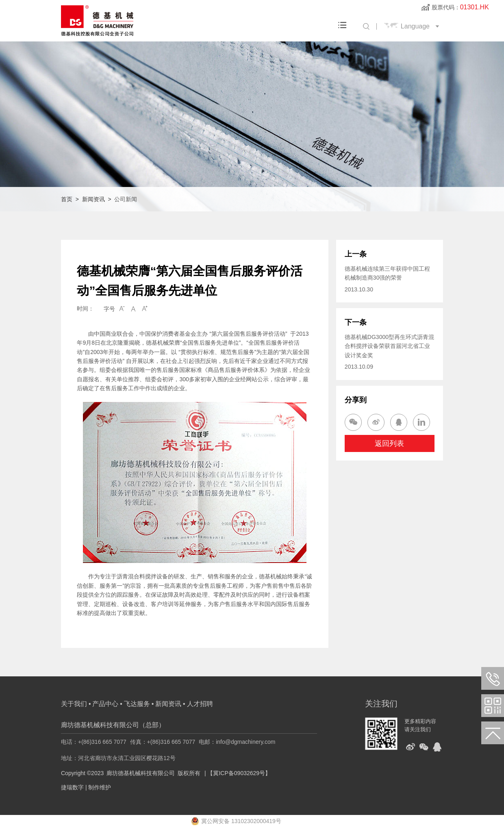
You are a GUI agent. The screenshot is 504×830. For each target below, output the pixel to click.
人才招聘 (200, 704)
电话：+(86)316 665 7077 (94, 742)
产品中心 (105, 704)
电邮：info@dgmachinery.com (237, 742)
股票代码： (460, 7)
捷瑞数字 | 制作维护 (86, 787)
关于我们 (74, 704)
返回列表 (389, 443)
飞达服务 (137, 704)
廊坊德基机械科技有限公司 (141, 773)
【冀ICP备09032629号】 (239, 773)
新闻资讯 (93, 199)
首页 (67, 199)
